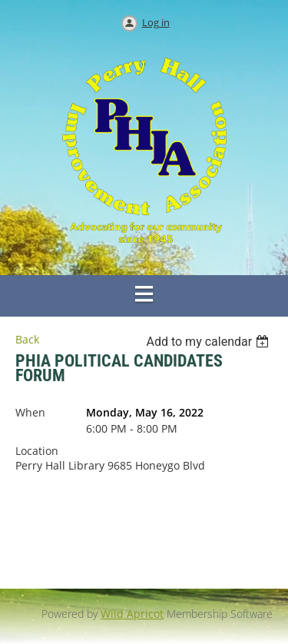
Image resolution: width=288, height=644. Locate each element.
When (30, 412)
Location (37, 451)
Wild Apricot (132, 614)
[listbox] (209, 342)
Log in (156, 22)
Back (27, 339)
